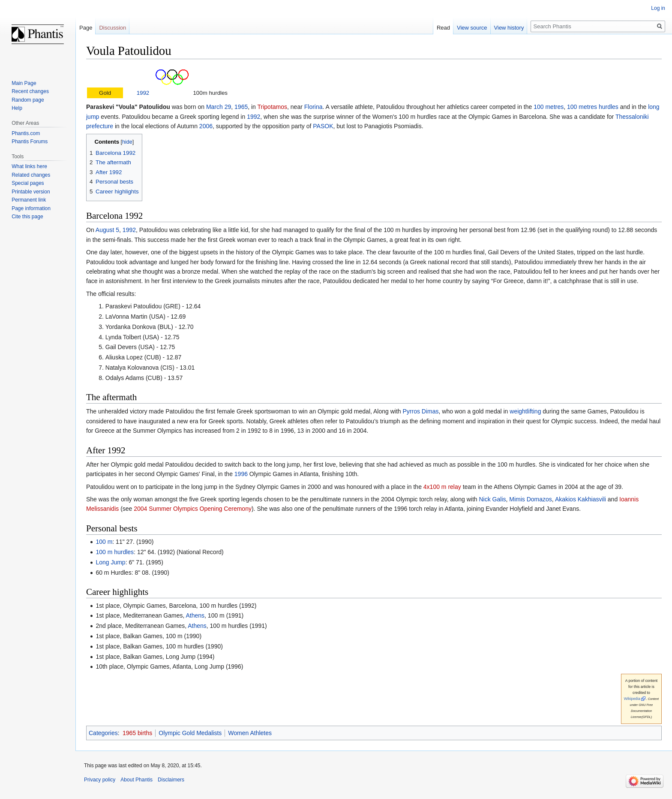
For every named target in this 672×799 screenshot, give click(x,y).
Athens (195, 615)
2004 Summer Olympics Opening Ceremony (193, 509)
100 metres (549, 107)
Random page (28, 100)
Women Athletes (250, 733)
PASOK (323, 126)
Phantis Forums (30, 142)
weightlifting (525, 411)
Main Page (24, 83)
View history (509, 28)
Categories (103, 733)
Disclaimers (171, 780)
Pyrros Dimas (420, 411)
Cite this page (27, 217)
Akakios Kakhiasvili (580, 499)
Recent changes (30, 91)
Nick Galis (492, 499)
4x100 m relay (442, 487)
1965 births (137, 733)
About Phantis (136, 780)
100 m (104, 542)
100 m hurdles (115, 552)
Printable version (31, 192)
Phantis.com (26, 133)
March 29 (219, 107)
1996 (241, 474)
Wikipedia (632, 699)
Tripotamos (273, 107)
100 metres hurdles (593, 107)
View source (472, 28)
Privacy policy (100, 780)
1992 (143, 93)
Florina (313, 107)
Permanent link (29, 200)
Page (86, 28)
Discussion (112, 28)
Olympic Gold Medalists (190, 733)
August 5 (107, 230)
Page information (31, 208)
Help (17, 108)
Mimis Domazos (531, 499)
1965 (241, 107)
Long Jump (110, 562)
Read (443, 28)
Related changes (31, 175)
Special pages (28, 183)
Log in (658, 8)
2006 (206, 126)
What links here (29, 166)
